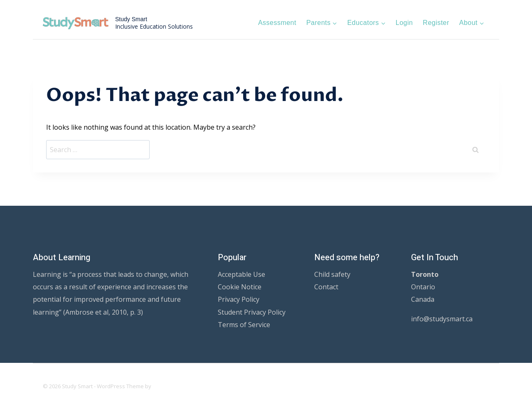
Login (404, 23)
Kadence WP (169, 386)
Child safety (332, 274)
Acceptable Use (241, 274)
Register (436, 23)
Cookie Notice (240, 287)
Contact (326, 287)
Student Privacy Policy (252, 312)
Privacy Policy (239, 299)
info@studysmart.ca (442, 319)
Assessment (277, 23)
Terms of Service (244, 325)
